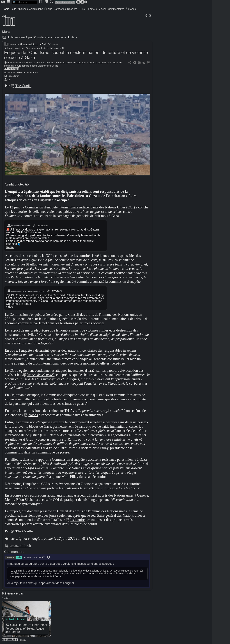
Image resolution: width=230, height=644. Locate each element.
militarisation (22, 72)
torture (18, 66)
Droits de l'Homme (36, 63)
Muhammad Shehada (18, 225)
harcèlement (80, 63)
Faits (13, 9)
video (10, 307)
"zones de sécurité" (41, 375)
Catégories (60, 9)
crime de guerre (64, 63)
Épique (48, 9)
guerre (34, 66)
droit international (16, 63)
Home (6, 9)
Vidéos (103, 9)
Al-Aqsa (34, 72)
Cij (9, 80)
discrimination (105, 63)
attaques (36, 264)
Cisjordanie (13, 76)
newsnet (10, 557)
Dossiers (72, 9)
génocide (51, 63)
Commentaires (116, 9)
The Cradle (13, 69)
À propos (131, 9)
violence (117, 63)
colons (33, 415)
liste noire (78, 520)
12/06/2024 (40, 225)
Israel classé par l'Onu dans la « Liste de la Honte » (42, 37)
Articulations (36, 9)
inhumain (9, 66)
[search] (25, 2)
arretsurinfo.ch (31, 44)
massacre (92, 63)
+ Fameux (92, 9)
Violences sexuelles (48, 66)
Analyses (23, 9)
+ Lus (82, 9)
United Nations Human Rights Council (25, 291)
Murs (6, 32)
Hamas (11, 72)
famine (26, 66)
